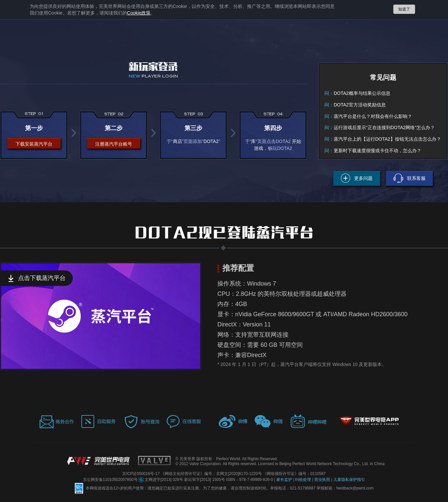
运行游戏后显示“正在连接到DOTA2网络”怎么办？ (384, 127)
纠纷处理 (304, 480)
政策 (139, 13)
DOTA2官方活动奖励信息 (360, 105)
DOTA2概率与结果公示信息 (362, 93)
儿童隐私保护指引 (349, 480)
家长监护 (285, 480)
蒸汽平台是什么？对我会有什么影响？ (373, 116)
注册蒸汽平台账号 (114, 144)
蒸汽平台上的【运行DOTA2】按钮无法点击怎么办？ (387, 139)
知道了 (404, 9)
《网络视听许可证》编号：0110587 (294, 474)
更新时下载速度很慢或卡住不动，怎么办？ (378, 151)
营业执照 (323, 480)
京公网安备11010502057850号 (111, 480)
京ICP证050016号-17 (141, 474)
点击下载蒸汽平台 (42, 278)
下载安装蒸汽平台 (34, 144)
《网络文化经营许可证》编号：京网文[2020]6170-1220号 (212, 474)
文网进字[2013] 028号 (161, 480)
